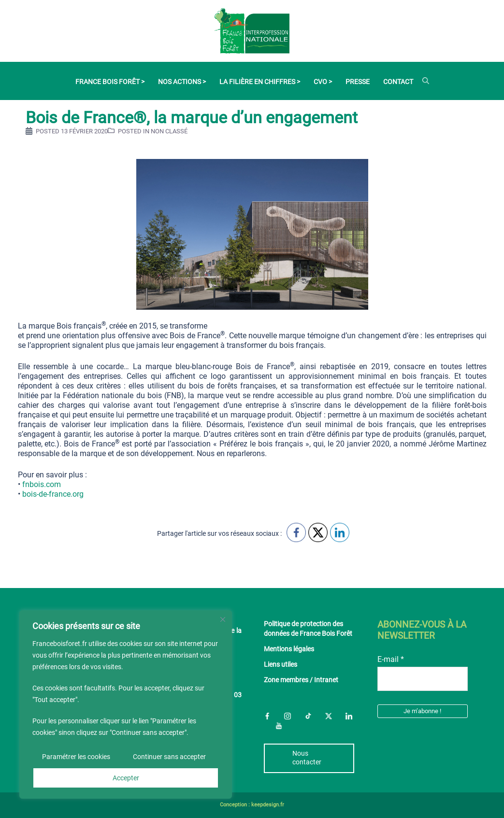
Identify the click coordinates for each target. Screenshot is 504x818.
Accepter (126, 778)
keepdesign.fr (268, 805)
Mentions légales (289, 649)
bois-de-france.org (53, 494)
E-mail (391, 659)
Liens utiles (281, 665)
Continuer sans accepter (169, 757)
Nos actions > (182, 82)
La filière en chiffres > (260, 82)
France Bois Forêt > (110, 82)
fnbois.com (41, 484)
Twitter (329, 716)
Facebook (267, 716)
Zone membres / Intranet (301, 680)
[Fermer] (223, 619)
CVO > (323, 82)
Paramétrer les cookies (76, 757)
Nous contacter (307, 758)
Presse (358, 82)
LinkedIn (349, 716)
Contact (398, 82)
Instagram (288, 716)
